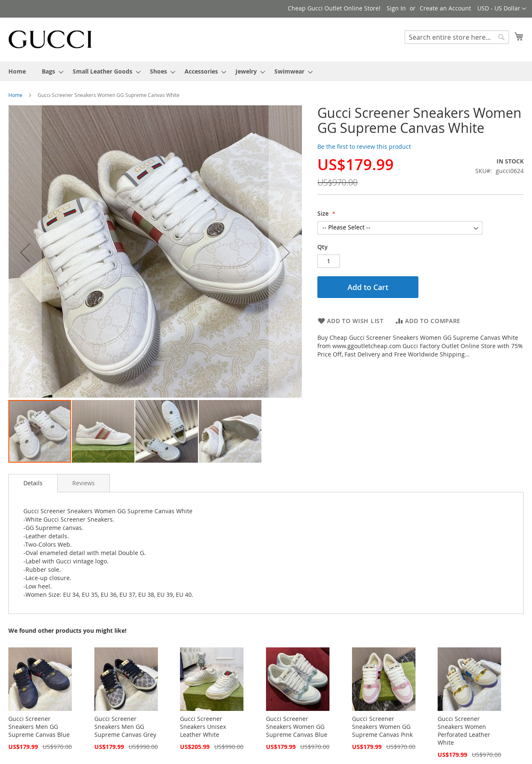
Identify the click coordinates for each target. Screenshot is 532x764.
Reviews (84, 483)
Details (33, 483)
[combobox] (457, 37)
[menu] (266, 71)
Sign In (396, 8)
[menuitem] (17, 71)
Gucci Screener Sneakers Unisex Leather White (203, 727)
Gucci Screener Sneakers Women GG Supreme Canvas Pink (382, 727)
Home (15, 95)
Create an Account (445, 8)
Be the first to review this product (364, 146)
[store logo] (50, 39)
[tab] (33, 483)
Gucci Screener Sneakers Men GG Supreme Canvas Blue (39, 727)
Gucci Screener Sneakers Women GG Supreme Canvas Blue (297, 727)
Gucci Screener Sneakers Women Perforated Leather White (464, 731)
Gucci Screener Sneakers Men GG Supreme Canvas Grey (125, 727)
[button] (502, 9)
